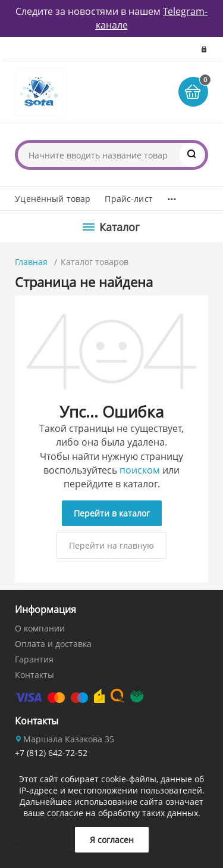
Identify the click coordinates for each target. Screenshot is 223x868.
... (172, 196)
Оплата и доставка (53, 644)
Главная (31, 262)
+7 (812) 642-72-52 (51, 753)
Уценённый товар (53, 199)
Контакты (34, 675)
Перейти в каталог (112, 513)
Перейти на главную (111, 545)
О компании (40, 628)
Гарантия (34, 659)
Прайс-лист (128, 199)
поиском (140, 470)
